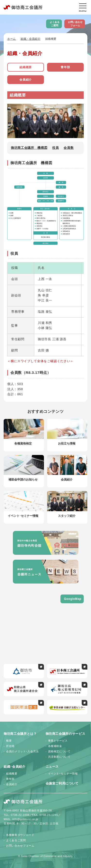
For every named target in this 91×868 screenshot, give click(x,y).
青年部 (65, 67)
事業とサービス (58, 741)
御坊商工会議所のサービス (66, 734)
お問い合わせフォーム (75, 24)
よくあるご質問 (55, 24)
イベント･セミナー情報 (63, 774)
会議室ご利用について (62, 783)
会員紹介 (26, 80)
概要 (9, 741)
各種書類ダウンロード (20, 835)
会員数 (69, 148)
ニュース (52, 767)
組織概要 (26, 67)
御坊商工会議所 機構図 (29, 148)
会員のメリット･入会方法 (22, 751)
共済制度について (59, 757)
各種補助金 (55, 746)
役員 (55, 148)
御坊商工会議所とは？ (20, 734)
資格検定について (59, 751)
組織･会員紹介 (15, 767)
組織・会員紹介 (31, 39)
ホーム (12, 39)
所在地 (10, 746)
